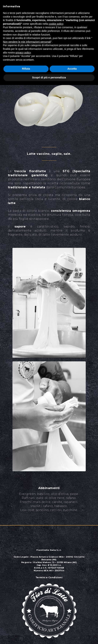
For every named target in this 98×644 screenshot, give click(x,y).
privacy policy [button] (23, 53)
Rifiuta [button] (26, 69)
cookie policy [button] (56, 24)
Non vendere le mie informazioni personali (27, 42)
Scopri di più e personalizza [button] (49, 77)
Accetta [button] (72, 69)
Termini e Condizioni (49, 577)
